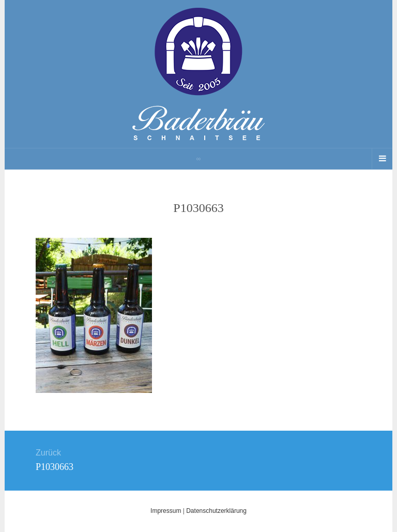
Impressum (166, 511)
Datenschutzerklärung (216, 511)
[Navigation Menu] (382, 159)
